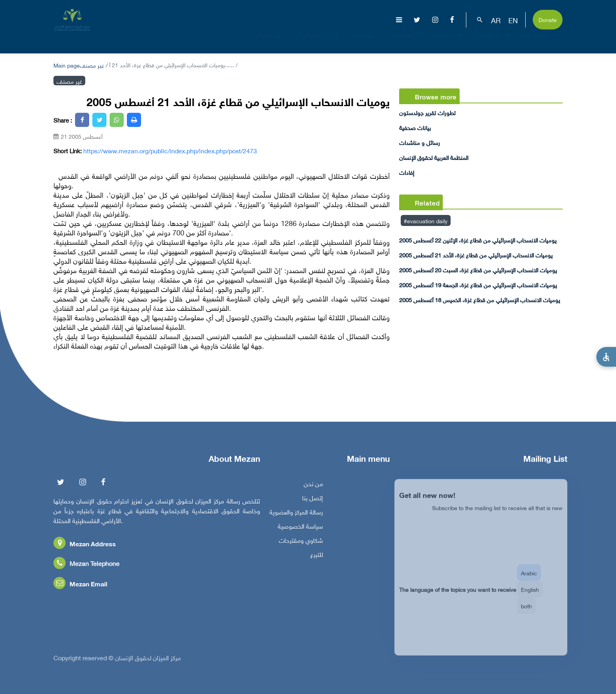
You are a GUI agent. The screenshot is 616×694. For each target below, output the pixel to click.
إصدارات (409, 41)
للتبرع (317, 557)
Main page (67, 65)
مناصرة (448, 41)
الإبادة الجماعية (319, 41)
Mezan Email (80, 586)
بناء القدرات (491, 41)
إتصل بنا (313, 500)
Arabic (529, 580)
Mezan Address (85, 546)
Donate (548, 19)
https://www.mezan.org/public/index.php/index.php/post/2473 (170, 151)
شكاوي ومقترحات (301, 543)
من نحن (313, 486)
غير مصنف (92, 65)
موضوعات (365, 41)
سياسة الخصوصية (300, 529)
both (526, 613)
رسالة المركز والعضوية (296, 514)
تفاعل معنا (539, 41)
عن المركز (274, 41)
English (530, 596)
